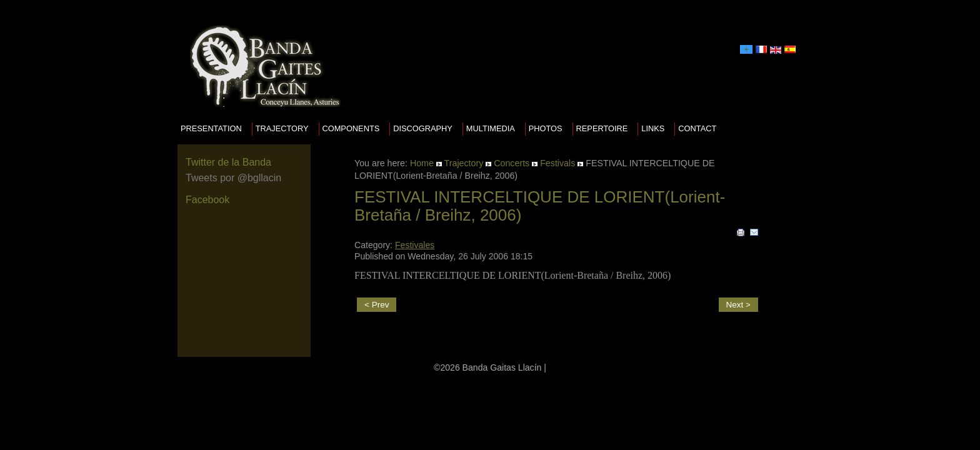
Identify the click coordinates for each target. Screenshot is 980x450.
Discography (423, 128)
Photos (546, 128)
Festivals (557, 163)
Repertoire (602, 128)
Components (351, 128)
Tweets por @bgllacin (233, 178)
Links (653, 128)
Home (422, 163)
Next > (738, 305)
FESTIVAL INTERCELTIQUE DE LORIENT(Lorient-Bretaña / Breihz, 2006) (540, 206)
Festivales (415, 245)
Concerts (512, 163)
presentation (211, 128)
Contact (697, 128)
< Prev (377, 305)
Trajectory (282, 128)
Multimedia (491, 128)
